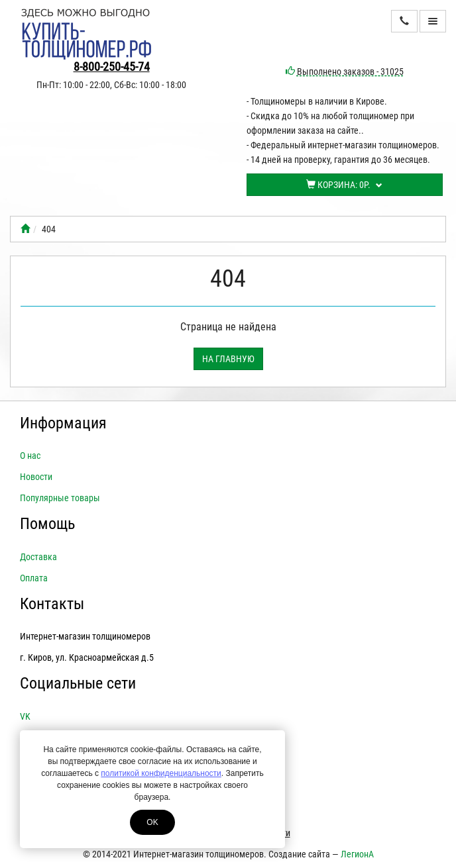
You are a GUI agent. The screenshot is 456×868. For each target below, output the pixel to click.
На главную (228, 359)
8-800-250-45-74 (112, 67)
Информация (63, 423)
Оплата (34, 578)
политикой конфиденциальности (161, 773)
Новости (36, 477)
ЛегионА (357, 854)
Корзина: (344, 185)
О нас (30, 456)
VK (25, 716)
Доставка (38, 557)
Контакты (52, 604)
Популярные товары (60, 498)
